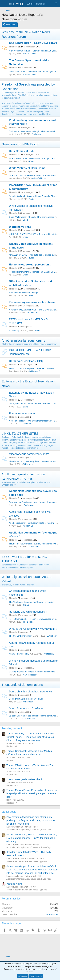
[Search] (56, 4)
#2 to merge (14, 331)
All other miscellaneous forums (23, 340)
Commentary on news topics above (32, 302)
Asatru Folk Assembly (19, 654)
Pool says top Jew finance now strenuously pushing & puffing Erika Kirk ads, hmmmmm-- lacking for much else (31, 820)
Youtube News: (14, 884)
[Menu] (4, 4)
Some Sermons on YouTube (26, 708)
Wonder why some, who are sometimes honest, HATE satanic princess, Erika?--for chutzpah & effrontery (32, 838)
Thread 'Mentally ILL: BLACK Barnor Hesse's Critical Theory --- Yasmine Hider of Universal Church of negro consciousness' (30, 737)
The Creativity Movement (21, 636)
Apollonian (37, 134)
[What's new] (50, 4)
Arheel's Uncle (29, 54)
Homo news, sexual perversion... (30, 265)
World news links (20, 227)
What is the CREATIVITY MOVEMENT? (33, 629)
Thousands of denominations (22, 685)
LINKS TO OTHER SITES (20, 434)
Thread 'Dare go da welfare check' (25, 779)
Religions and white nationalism (28, 612)
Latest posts (9, 812)
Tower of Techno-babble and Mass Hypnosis (27, 861)
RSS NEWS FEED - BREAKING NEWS (33, 43)
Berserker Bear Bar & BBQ (26, 361)
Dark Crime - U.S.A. (21, 151)
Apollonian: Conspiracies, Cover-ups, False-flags (29, 830)
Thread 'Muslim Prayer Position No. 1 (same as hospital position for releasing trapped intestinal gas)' (32, 793)
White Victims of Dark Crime (27, 168)
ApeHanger (52, 914)
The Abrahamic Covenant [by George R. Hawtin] (31, 602)
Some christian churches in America (31, 692)
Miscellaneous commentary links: (29, 454)
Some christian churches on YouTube (26, 699)
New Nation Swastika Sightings (23, 293)
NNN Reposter (30, 675)
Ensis (32, 161)
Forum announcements (23, 414)
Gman (26, 605)
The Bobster (29, 622)
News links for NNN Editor (20, 144)
